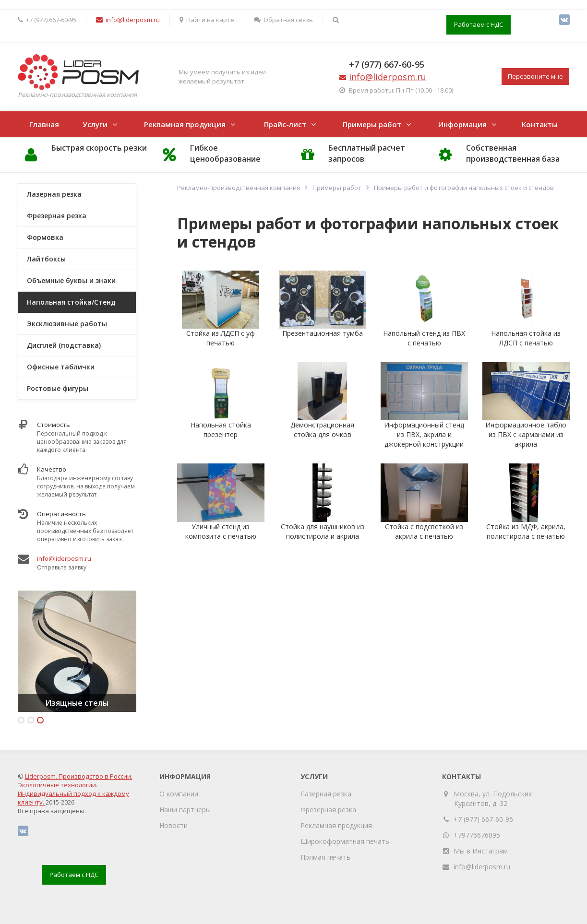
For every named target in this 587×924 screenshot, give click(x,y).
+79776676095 (477, 835)
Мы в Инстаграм (481, 851)
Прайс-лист (285, 124)
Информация (462, 124)
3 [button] (40, 720)
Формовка (45, 237)
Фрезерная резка (57, 216)
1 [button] (21, 720)
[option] (77, 651)
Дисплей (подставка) (64, 345)
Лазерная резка (54, 194)
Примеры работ (372, 124)
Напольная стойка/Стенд (71, 302)
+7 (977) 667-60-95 (387, 64)
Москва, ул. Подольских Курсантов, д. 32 (493, 799)
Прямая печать (325, 857)
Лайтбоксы (46, 259)
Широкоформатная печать (345, 841)
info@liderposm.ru (64, 558)
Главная (44, 124)
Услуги (95, 124)
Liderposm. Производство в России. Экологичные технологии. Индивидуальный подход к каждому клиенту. (75, 789)
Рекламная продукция (185, 124)
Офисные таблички (61, 367)
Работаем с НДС (479, 24)
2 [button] (31, 720)
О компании (179, 794)
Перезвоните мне (535, 76)
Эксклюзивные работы (67, 324)
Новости (174, 825)
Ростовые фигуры (58, 388)
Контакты (540, 124)
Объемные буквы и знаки (71, 280)
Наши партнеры (185, 810)
